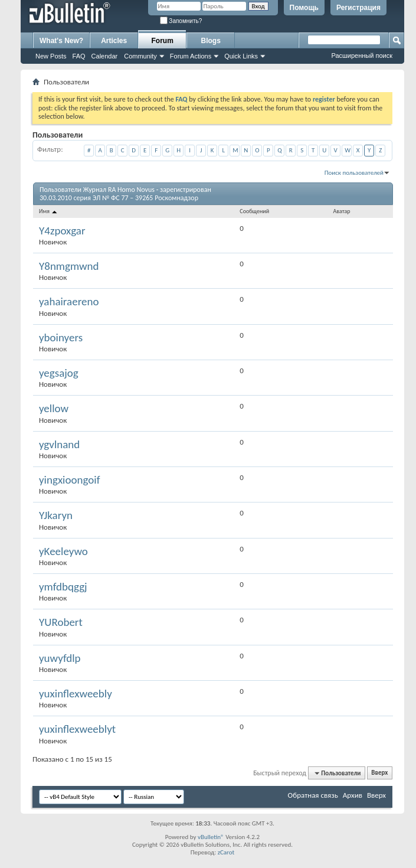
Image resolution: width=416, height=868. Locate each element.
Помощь (304, 8)
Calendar (105, 56)
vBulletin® (211, 837)
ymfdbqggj (63, 587)
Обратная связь (313, 795)
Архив (353, 795)
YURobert (61, 622)
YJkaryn (56, 515)
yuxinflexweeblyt (77, 729)
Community (140, 56)
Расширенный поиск (362, 56)
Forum (163, 41)
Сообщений (254, 211)
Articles (114, 41)
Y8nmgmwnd (69, 266)
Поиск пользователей (354, 173)
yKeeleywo (63, 551)
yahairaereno (69, 301)
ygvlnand (59, 444)
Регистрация (358, 8)
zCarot (226, 852)
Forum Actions (191, 56)
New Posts (51, 56)
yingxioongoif (70, 480)
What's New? (61, 41)
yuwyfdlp (60, 658)
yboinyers (61, 337)
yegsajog (59, 373)
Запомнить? (181, 21)
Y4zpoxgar (62, 231)
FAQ (79, 56)
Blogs (211, 41)
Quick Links (241, 56)
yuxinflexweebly (76, 694)
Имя (49, 211)
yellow (54, 408)
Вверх (379, 773)
